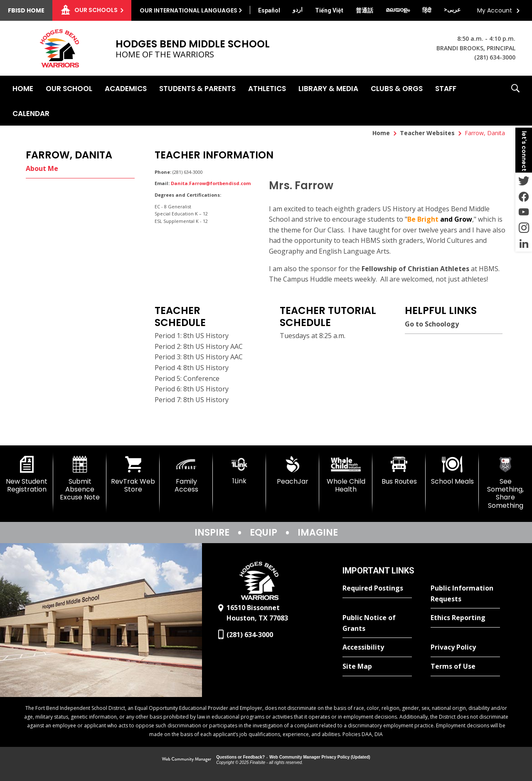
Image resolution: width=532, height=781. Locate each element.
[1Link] (239, 471)
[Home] (23, 88)
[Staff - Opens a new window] (446, 88)
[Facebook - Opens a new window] (524, 196)
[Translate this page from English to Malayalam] (398, 10)
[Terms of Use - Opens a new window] (465, 667)
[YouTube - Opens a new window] (524, 212)
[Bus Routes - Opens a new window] (399, 471)
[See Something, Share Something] (505, 483)
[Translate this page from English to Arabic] (452, 10)
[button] (515, 101)
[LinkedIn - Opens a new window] (524, 244)
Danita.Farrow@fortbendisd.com (211, 183)
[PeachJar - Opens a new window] (293, 471)
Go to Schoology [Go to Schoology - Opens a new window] (432, 324)
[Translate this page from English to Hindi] (427, 10)
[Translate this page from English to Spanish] (269, 10)
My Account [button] (495, 10)
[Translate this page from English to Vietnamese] (329, 10)
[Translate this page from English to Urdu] (298, 10)
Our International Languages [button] (188, 10)
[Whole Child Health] (346, 475)
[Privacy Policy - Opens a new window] (465, 648)
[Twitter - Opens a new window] (524, 180)
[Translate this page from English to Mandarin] (365, 10)
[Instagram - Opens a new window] (524, 228)
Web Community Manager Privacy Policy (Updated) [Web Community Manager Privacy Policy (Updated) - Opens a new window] (320, 757)
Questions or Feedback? (240, 757)
